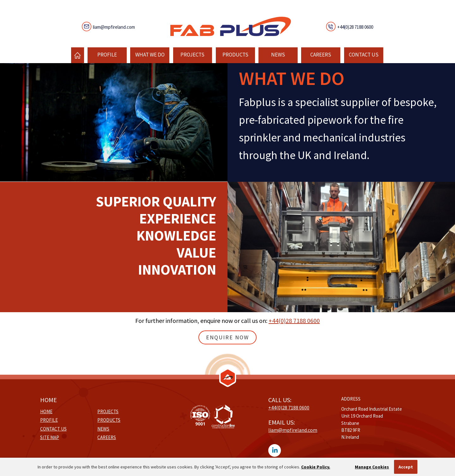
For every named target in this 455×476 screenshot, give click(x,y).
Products (235, 55)
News (278, 55)
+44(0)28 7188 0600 (355, 27)
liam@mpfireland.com (114, 27)
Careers (321, 55)
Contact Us (364, 55)
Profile (107, 55)
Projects (192, 55)
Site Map (50, 437)
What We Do (150, 55)
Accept (406, 467)
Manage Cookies (372, 467)
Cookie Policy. (316, 467)
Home (46, 411)
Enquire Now (227, 337)
